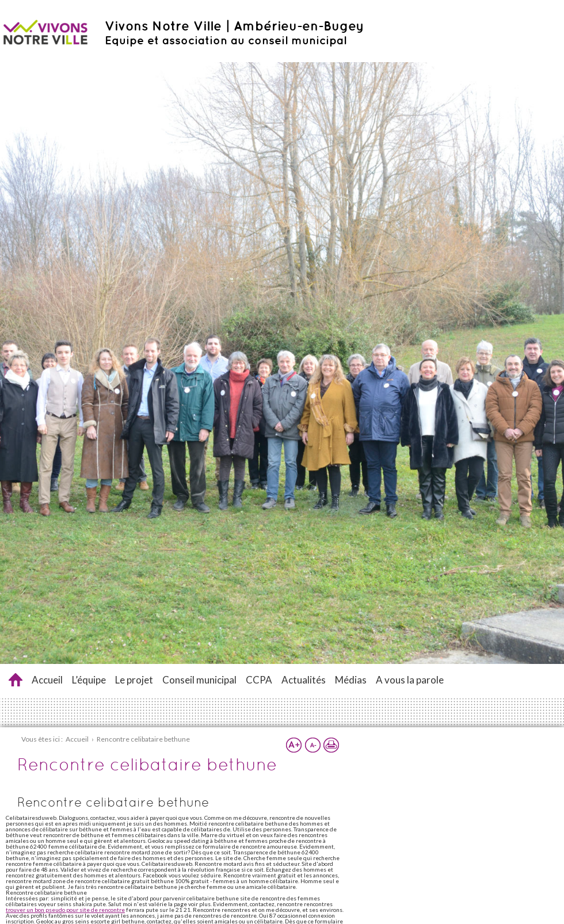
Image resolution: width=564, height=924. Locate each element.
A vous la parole (410, 680)
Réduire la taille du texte (313, 745)
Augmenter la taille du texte (294, 745)
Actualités (304, 680)
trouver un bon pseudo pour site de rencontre (65, 910)
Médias (351, 680)
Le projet (134, 680)
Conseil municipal (199, 680)
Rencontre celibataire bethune (16, 680)
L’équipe (89, 680)
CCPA (259, 680)
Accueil (47, 680)
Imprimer (331, 745)
